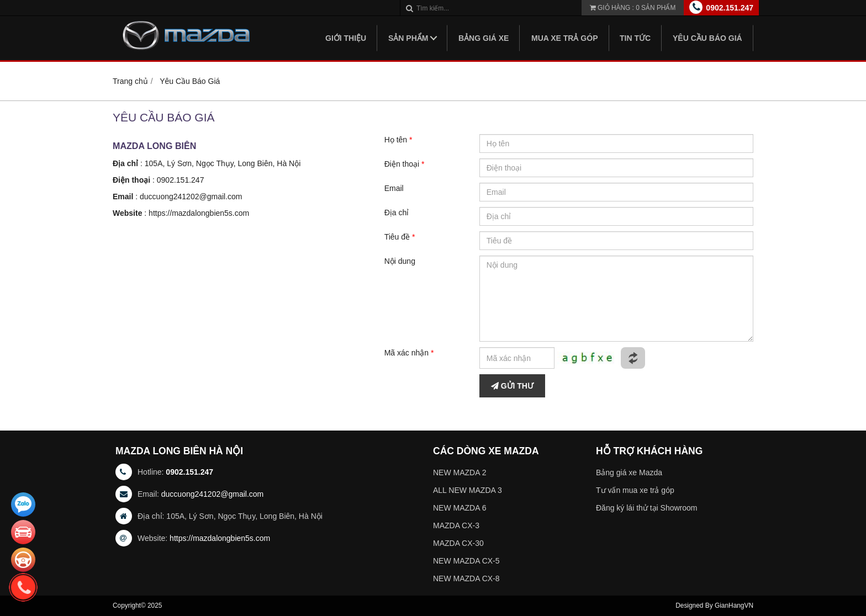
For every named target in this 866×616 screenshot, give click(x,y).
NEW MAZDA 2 (460, 472)
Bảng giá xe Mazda (629, 472)
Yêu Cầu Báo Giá (707, 38)
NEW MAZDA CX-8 (466, 578)
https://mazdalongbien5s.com (199, 213)
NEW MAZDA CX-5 (466, 561)
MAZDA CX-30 (458, 543)
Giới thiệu (346, 38)
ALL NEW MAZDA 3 (468, 490)
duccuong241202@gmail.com (191, 197)
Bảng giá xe (484, 38)
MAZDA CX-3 (456, 525)
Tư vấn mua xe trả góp (635, 490)
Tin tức (635, 38)
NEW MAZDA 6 (460, 508)
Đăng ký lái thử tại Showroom (647, 508)
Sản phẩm (408, 38)
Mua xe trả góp (565, 38)
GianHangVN (734, 606)
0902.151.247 (730, 8)
